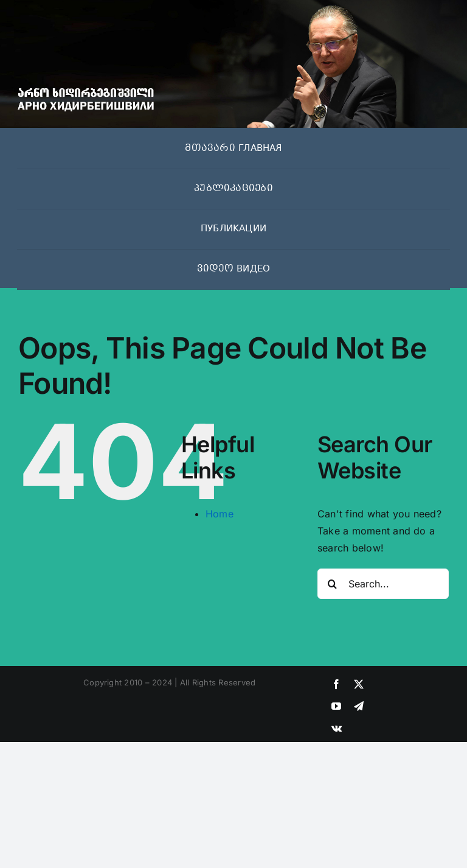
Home (220, 514)
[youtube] (336, 706)
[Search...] (383, 584)
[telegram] (359, 706)
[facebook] (336, 684)
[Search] (333, 584)
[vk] (337, 728)
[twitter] (359, 684)
